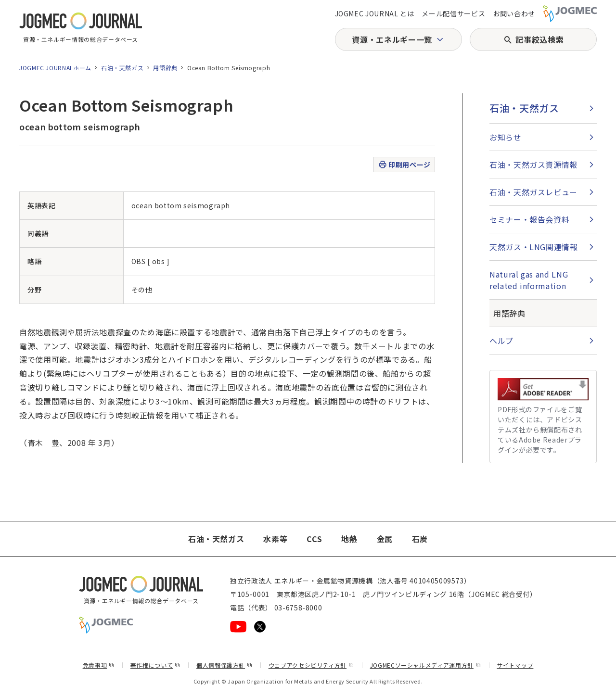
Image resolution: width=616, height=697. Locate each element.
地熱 (349, 539)
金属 (385, 539)
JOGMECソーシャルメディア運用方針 (426, 665)
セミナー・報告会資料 (529, 219)
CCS (314, 539)
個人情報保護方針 (225, 665)
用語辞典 (165, 68)
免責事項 (99, 665)
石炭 (420, 539)
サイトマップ (515, 665)
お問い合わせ (514, 13)
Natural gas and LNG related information (529, 280)
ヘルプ (501, 341)
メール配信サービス (453, 13)
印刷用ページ (404, 165)
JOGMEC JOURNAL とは (375, 13)
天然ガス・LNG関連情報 (534, 247)
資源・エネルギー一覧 (392, 39)
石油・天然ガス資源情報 (533, 165)
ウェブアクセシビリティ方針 (311, 665)
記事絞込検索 (539, 39)
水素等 (275, 539)
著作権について (155, 665)
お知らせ (506, 137)
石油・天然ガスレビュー (533, 192)
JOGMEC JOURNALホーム (55, 68)
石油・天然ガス (122, 68)
